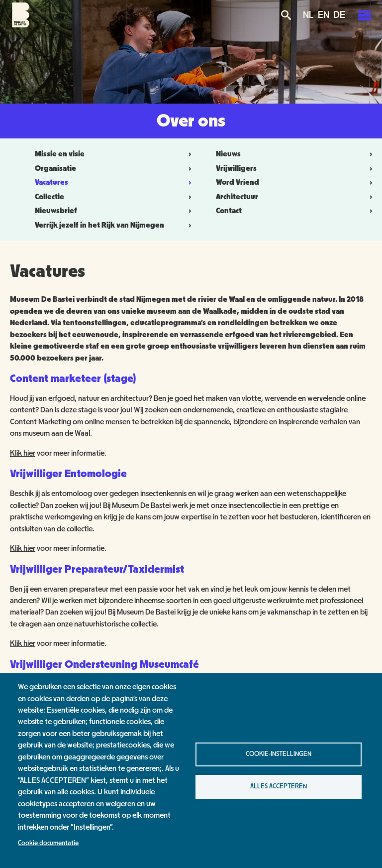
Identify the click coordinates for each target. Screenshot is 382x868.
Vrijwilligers (236, 168)
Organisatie (55, 168)
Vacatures (51, 182)
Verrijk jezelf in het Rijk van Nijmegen (99, 225)
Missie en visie (60, 154)
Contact (229, 211)
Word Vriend (238, 182)
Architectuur (237, 197)
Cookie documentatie (48, 843)
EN (324, 15)
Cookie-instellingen (279, 754)
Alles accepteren (279, 786)
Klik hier (23, 453)
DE (339, 15)
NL (308, 15)
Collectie (49, 197)
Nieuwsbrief (56, 211)
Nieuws (228, 154)
